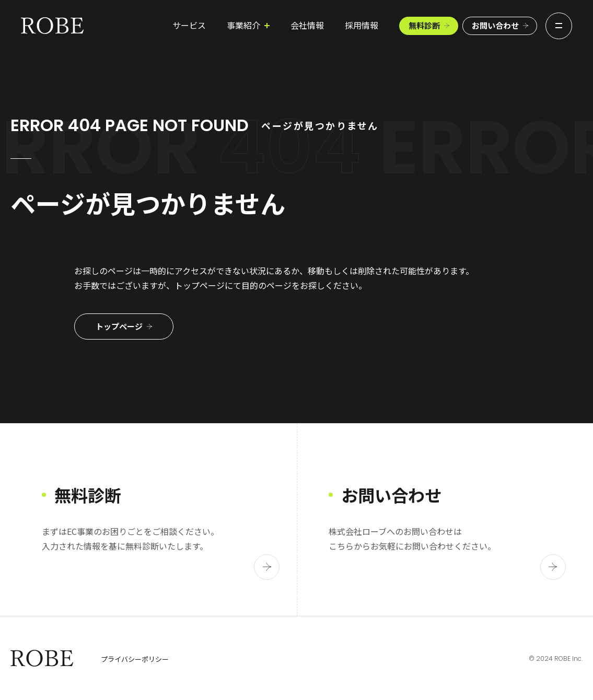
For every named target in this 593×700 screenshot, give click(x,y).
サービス (171, 28)
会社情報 (289, 28)
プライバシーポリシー (135, 659)
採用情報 (343, 28)
